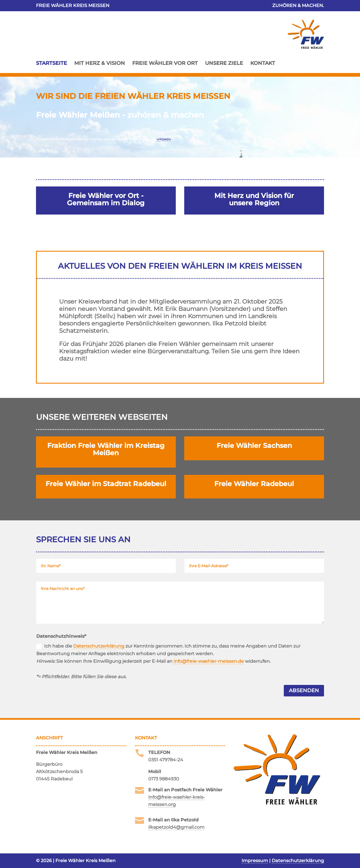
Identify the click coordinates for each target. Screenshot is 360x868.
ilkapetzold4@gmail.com (176, 827)
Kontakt (263, 63)
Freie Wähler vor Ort (165, 63)
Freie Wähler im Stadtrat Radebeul (106, 484)
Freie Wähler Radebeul (254, 484)
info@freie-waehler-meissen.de (209, 661)
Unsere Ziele (224, 63)
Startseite (51, 63)
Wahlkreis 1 (79, 291)
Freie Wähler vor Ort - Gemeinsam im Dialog (106, 199)
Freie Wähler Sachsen (254, 446)
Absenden (304, 691)
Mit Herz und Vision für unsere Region (254, 199)
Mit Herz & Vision (100, 63)
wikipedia (164, 139)
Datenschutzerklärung (99, 646)
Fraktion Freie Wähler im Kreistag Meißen (106, 449)
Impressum (255, 861)
